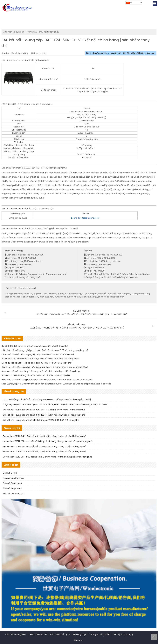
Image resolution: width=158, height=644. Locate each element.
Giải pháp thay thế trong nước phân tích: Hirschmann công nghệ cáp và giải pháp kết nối (47, 380)
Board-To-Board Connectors (85, 218)
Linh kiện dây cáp (77, 634)
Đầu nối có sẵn (58, 634)
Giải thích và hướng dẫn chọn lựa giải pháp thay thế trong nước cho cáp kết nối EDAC (45, 367)
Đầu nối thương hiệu (49, 32)
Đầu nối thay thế (39, 634)
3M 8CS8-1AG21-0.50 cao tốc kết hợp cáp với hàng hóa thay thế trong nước (40, 359)
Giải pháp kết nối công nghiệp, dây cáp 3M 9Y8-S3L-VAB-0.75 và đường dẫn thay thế (45, 350)
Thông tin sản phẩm (99, 634)
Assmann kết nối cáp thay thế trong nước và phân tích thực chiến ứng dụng (41, 371)
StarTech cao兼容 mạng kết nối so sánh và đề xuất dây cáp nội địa (36, 375)
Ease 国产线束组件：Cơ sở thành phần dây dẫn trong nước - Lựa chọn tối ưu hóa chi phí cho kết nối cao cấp (56, 384)
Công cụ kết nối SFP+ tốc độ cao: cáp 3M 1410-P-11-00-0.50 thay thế (36, 363)
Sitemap (78, 640)
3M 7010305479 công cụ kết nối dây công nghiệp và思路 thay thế (35, 346)
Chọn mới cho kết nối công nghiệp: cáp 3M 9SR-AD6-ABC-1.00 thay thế (38, 354)
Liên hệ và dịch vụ (122, 634)
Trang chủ (32, 32)
